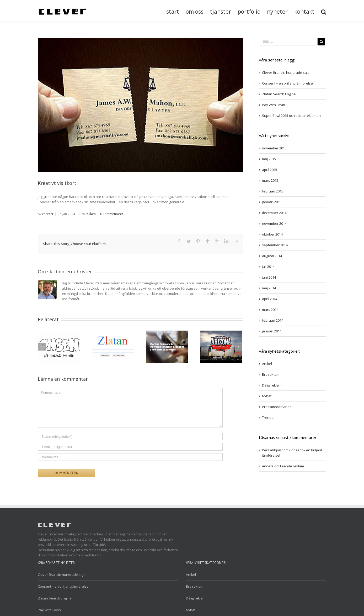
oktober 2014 (272, 234)
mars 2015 (270, 180)
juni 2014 (269, 277)
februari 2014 (273, 320)
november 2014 (274, 223)
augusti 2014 (272, 256)
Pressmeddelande (277, 407)
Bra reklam (88, 214)
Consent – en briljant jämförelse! (288, 83)
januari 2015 (272, 202)
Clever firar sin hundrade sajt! (286, 72)
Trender (268, 417)
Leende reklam (292, 466)
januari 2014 (272, 331)
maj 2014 (269, 288)
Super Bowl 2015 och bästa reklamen (291, 116)
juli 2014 (268, 267)
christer (48, 214)
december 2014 (274, 213)
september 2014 (275, 245)
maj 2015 (269, 159)
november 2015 (274, 148)
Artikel (267, 364)
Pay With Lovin (274, 105)
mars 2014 (270, 310)
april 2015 (270, 170)
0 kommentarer (112, 214)
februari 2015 (273, 191)
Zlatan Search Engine (279, 94)
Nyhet (267, 396)
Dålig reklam (272, 385)
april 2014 (270, 299)
